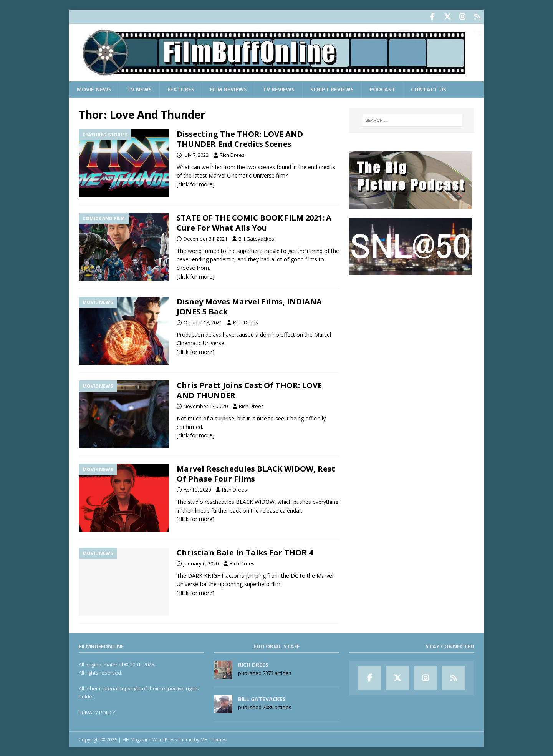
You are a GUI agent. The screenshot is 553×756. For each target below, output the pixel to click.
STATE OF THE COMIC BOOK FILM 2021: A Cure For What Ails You (254, 222)
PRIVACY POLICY (97, 711)
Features (181, 89)
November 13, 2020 (206, 405)
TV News (139, 89)
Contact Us (429, 89)
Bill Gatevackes (256, 238)
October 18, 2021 (203, 322)
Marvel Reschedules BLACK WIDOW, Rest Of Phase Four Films (256, 473)
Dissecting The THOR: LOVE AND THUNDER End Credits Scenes (240, 138)
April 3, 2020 (197, 489)
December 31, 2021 (205, 238)
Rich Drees (232, 154)
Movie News (94, 89)
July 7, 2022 (196, 154)
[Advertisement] (412, 331)
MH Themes (213, 739)
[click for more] (195, 183)
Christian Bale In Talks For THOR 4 (245, 552)
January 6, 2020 (201, 563)
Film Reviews (228, 89)
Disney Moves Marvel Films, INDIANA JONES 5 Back (249, 306)
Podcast (382, 89)
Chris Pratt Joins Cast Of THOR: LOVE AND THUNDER (249, 389)
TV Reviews (279, 89)
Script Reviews (332, 89)
